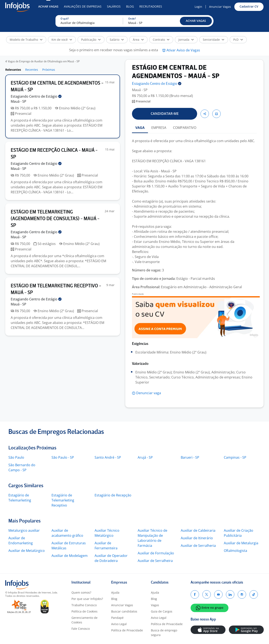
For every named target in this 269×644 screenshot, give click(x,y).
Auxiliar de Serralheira (155, 561)
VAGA (140, 128)
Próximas (49, 70)
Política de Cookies (84, 611)
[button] (196, 21)
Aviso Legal (119, 624)
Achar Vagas (48, 6)
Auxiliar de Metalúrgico (27, 551)
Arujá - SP (145, 457)
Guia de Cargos (162, 611)
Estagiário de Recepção (113, 495)
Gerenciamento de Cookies (84, 620)
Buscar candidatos (124, 611)
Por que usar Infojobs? (87, 599)
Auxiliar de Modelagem (70, 556)
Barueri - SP (190, 457)
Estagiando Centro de (36, 96)
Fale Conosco (81, 629)
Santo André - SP (108, 457)
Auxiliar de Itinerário (197, 538)
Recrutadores (151, 6)
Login (198, 7)
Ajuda (115, 592)
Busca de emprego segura (164, 633)
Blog (130, 6)
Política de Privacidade (127, 630)
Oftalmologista (235, 551)
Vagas (155, 605)
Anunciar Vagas (220, 7)
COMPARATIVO (185, 128)
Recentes (32, 70)
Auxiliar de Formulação (156, 553)
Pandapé (117, 618)
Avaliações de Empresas (83, 6)
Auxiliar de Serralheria (198, 546)
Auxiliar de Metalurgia (241, 543)
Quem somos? (81, 592)
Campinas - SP (235, 457)
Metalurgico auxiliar (24, 530)
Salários (114, 6)
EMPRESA (159, 128)
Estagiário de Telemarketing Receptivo (63, 500)
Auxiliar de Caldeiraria (198, 530)
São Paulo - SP (63, 457)
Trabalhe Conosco (84, 605)
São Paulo (16, 457)
